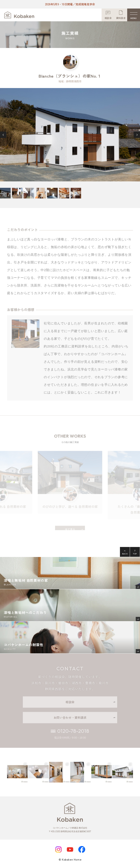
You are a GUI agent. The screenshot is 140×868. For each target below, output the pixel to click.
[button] (3, 135)
